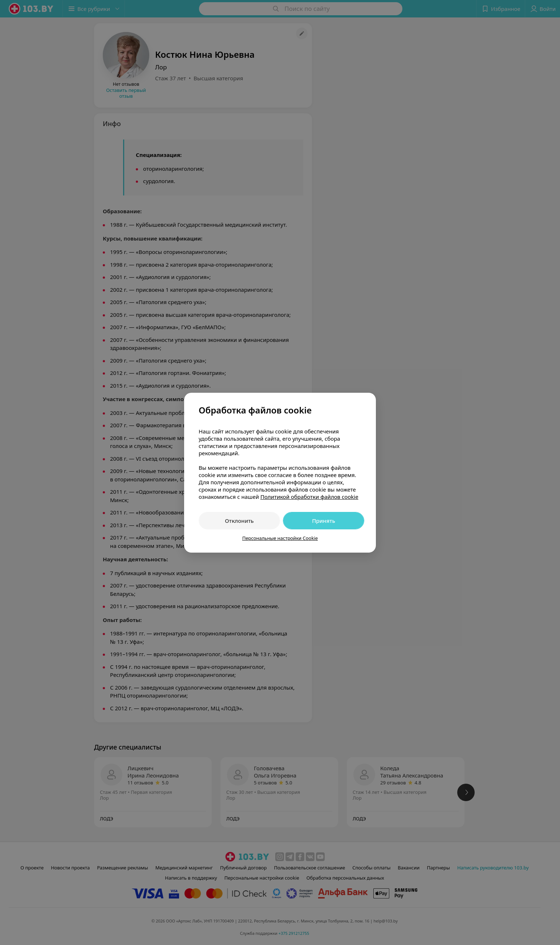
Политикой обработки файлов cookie (309, 497)
